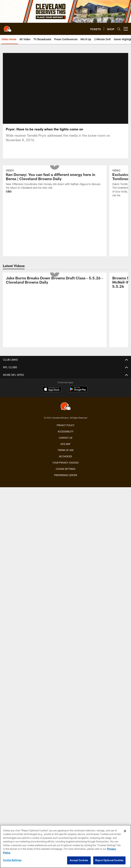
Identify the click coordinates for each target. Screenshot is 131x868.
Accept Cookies (79, 860)
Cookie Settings (66, 469)
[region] (65, 846)
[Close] (125, 831)
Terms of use (66, 450)
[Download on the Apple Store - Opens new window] (52, 389)
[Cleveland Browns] (66, 407)
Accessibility (66, 431)
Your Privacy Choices (65, 463)
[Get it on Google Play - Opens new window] (78, 391)
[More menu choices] (126, 29)
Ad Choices (65, 456)
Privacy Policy (66, 425)
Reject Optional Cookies (109, 860)
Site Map (65, 444)
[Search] (119, 29)
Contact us (66, 438)
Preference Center (66, 475)
